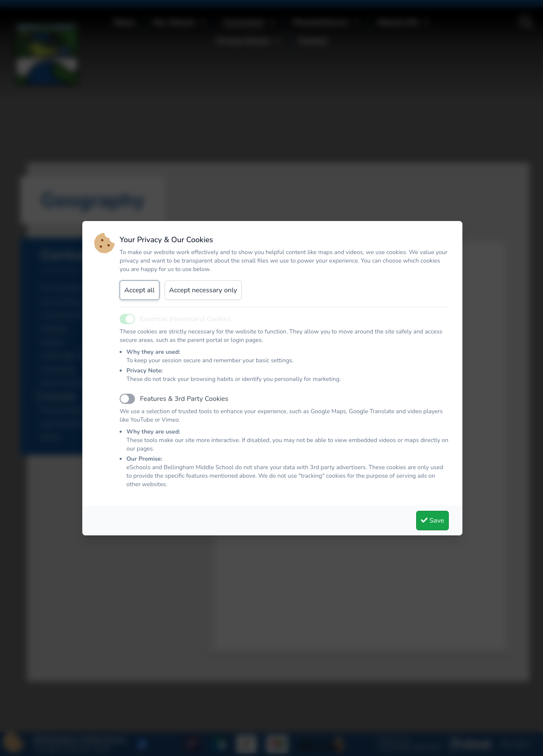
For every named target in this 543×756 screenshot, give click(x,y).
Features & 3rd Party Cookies (184, 399)
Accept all (140, 290)
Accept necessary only (203, 290)
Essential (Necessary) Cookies (185, 319)
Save (432, 521)
